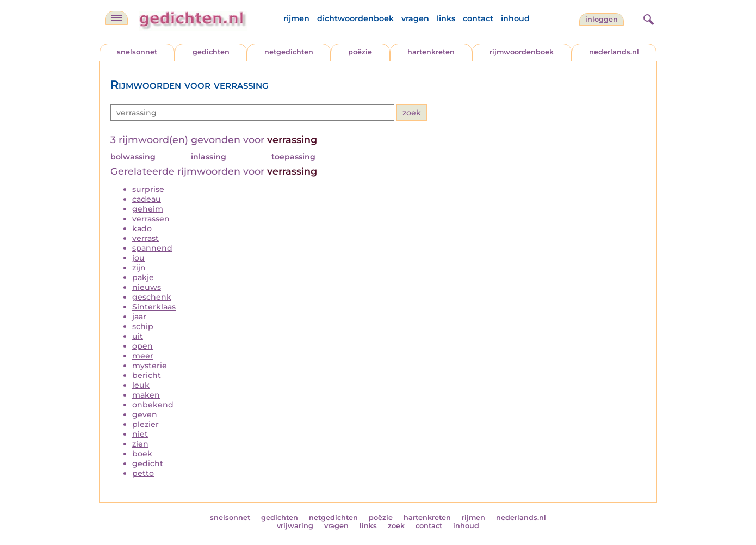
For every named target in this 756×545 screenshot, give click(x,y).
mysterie (150, 366)
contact (478, 18)
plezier (145, 424)
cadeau (147, 199)
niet (140, 434)
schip (143, 326)
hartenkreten (431, 52)
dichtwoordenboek (355, 18)
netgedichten (289, 52)
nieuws (147, 287)
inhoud (515, 18)
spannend (152, 248)
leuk (141, 385)
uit (138, 336)
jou (138, 258)
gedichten (211, 52)
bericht (147, 375)
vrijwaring (295, 526)
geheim (148, 209)
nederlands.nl (614, 52)
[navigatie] (116, 18)
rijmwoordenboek (522, 52)
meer (143, 356)
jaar (139, 317)
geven (145, 414)
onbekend (153, 405)
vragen (415, 18)
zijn (139, 268)
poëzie (360, 52)
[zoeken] (647, 18)
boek (142, 454)
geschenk (152, 297)
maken (146, 395)
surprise (148, 189)
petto (143, 473)
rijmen (296, 18)
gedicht (148, 463)
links (446, 18)
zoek (396, 526)
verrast (145, 238)
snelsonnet (137, 52)
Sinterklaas (154, 307)
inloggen (602, 19)
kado (142, 228)
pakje (143, 277)
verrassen (151, 219)
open (142, 346)
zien (140, 444)
